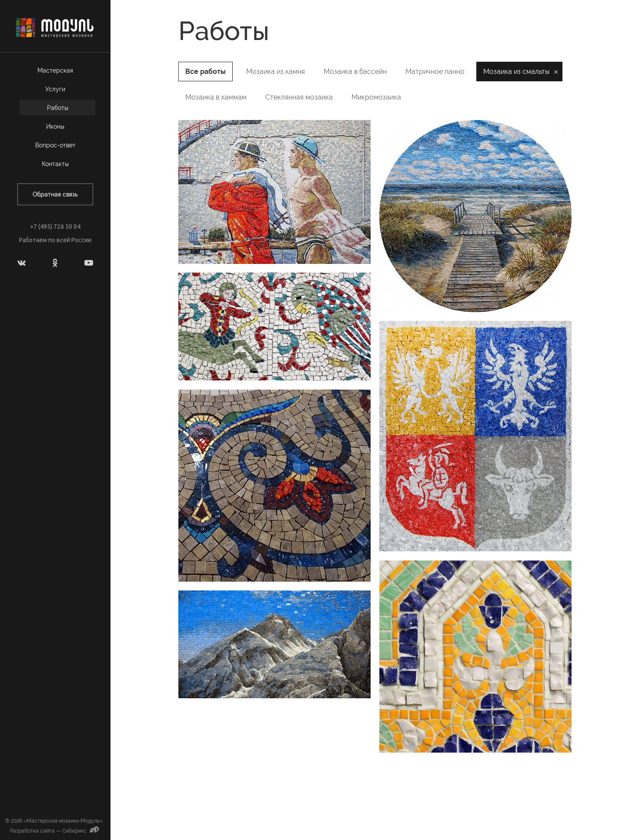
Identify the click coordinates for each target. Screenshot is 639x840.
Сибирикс (82, 831)
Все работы (206, 72)
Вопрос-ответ (55, 145)
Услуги (55, 89)
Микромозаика (376, 97)
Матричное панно (435, 72)
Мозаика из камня (276, 72)
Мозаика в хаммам (216, 97)
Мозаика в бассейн (355, 72)
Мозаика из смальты (516, 72)
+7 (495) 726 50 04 (55, 227)
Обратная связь (55, 194)
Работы (58, 108)
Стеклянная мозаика (299, 97)
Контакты (55, 164)
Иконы (55, 127)
